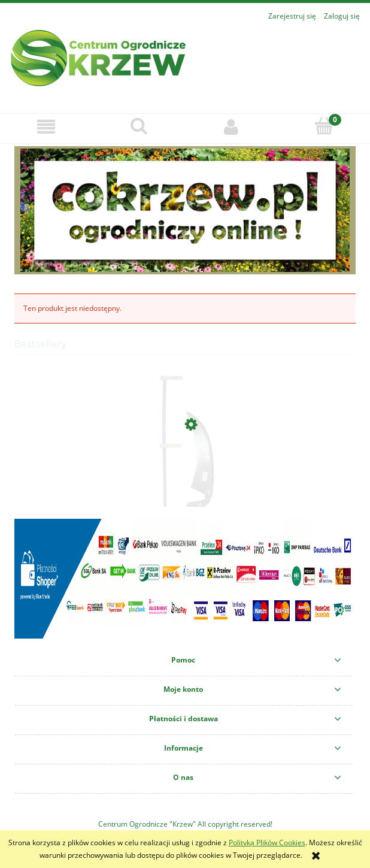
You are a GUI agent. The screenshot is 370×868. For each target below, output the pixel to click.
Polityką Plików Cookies (267, 843)
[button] (46, 127)
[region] (185, 210)
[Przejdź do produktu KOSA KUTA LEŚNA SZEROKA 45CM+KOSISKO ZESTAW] (185, 480)
